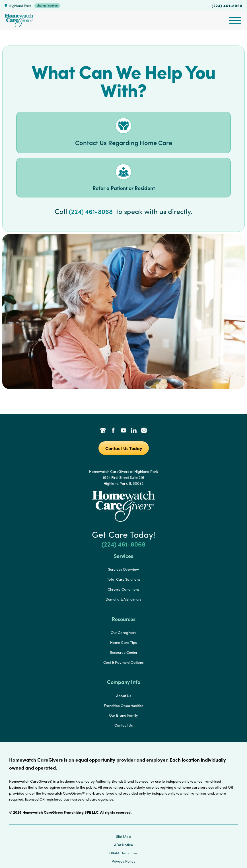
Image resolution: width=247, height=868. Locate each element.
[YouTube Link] (124, 431)
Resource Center (124, 652)
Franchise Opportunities (124, 706)
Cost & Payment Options (124, 662)
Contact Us (124, 725)
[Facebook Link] (113, 431)
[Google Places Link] (103, 431)
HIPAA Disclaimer (124, 853)
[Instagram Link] (144, 431)
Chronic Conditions (124, 589)
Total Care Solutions (124, 579)
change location (47, 5)
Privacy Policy (124, 861)
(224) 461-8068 (227, 5)
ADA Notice (124, 845)
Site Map (124, 836)
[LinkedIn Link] (134, 431)
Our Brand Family (124, 715)
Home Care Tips (124, 642)
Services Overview (124, 569)
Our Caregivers (124, 632)
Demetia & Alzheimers (124, 599)
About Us (124, 696)
